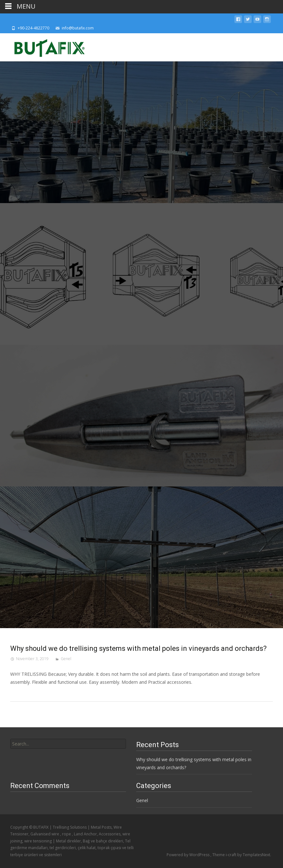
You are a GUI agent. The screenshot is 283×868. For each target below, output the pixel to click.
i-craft (232, 855)
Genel (66, 659)
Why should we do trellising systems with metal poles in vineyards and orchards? (138, 648)
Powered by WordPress (189, 855)
